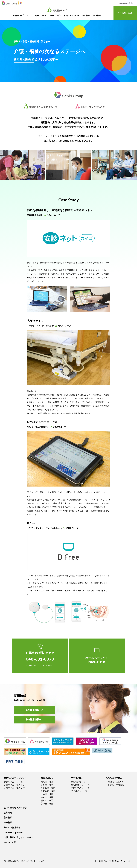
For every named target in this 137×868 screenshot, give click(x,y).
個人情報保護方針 (12, 861)
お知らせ (8, 813)
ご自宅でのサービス (80, 788)
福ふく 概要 (47, 800)
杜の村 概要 (47, 794)
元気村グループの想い (14, 785)
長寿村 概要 (47, 785)
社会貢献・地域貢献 (115, 785)
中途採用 (97, 16)
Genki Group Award (14, 832)
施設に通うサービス (80, 785)
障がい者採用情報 (12, 827)
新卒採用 (86, 16)
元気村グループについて (21, 16)
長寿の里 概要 (48, 788)
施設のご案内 (40, 16)
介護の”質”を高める (115, 782)
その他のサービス (79, 791)
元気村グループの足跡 (14, 788)
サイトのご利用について (32, 861)
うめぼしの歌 (10, 842)
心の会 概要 (47, 804)
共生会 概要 (47, 797)
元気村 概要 (47, 782)
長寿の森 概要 (48, 791)
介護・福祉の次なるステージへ (18, 837)
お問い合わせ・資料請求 (15, 808)
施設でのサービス (79, 782)
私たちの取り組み (71, 16)
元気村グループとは (13, 782)
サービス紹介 (55, 16)
